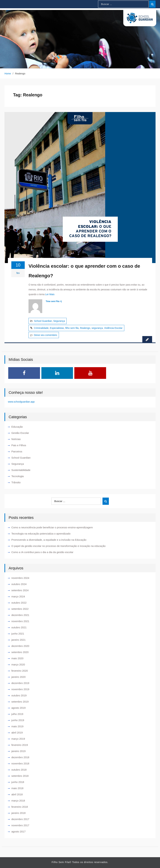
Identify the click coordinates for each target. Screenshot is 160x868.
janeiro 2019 (18, 751)
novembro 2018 (20, 763)
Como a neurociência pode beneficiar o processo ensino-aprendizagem (52, 527)
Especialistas (57, 328)
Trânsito (16, 482)
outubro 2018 (19, 770)
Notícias (16, 439)
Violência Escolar (113, 328)
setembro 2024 (20, 590)
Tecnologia (18, 476)
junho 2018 (18, 782)
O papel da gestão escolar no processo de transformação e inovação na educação (58, 546)
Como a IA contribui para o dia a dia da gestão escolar (42, 552)
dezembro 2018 (20, 757)
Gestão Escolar (20, 433)
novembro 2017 (20, 825)
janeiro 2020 (18, 677)
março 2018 (18, 801)
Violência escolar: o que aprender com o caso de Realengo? (84, 271)
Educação (17, 427)
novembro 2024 (20, 578)
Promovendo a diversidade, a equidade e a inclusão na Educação (49, 540)
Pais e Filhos (19, 445)
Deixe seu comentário (45, 335)
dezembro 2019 (20, 683)
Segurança (59, 321)
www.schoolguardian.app (21, 402)
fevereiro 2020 (20, 671)
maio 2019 (17, 726)
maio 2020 (17, 658)
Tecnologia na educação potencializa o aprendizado (41, 534)
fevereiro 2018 (20, 807)
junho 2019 (18, 720)
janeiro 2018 (18, 813)
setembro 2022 (20, 609)
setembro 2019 (20, 702)
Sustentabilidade (21, 470)
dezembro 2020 (20, 646)
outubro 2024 (19, 584)
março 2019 (18, 739)
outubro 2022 (19, 603)
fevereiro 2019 (20, 745)
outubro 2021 (19, 627)
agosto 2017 (18, 831)
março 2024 (18, 596)
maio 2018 (17, 788)
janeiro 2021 (18, 640)
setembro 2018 (20, 776)
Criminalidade (41, 328)
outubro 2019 (19, 695)
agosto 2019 (18, 708)
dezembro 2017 (20, 819)
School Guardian (43, 321)
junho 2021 (18, 634)
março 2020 (18, 664)
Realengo (85, 328)
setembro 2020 (20, 652)
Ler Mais (50, 294)
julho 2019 (17, 714)
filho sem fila (72, 328)
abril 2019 (17, 733)
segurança (97, 328)
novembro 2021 (20, 621)
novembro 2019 (20, 689)
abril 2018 (17, 794)
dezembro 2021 (20, 615)
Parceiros (17, 451)
